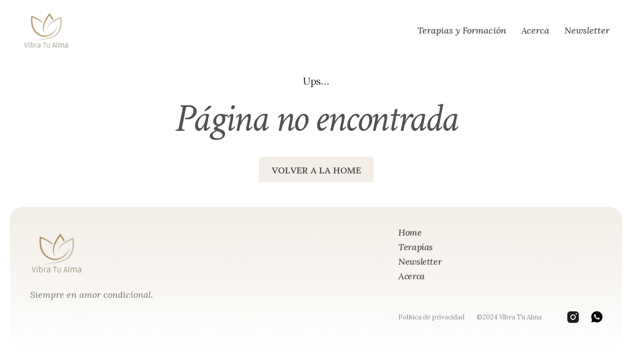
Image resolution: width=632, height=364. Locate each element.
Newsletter (587, 30)
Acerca (535, 30)
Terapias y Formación (462, 30)
